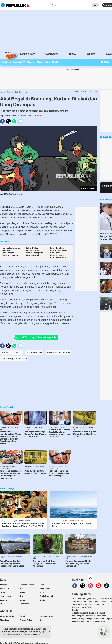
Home (2, 92)
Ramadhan (24, 604)
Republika (6, 62)
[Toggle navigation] (3, 5)
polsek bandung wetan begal (58, 352)
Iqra (22, 588)
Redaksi (23, 616)
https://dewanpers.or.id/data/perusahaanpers (22, 634)
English (43, 600)
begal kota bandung (34, 352)
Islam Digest (45, 588)
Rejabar (10, 92)
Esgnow (4, 600)
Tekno (23, 596)
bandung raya (28, 54)
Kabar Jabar (52, 54)
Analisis (23, 592)
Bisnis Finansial (46, 596)
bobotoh (92, 54)
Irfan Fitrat (37, 116)
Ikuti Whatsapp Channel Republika (36, 337)
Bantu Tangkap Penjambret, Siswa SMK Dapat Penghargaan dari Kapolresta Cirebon (59, 253)
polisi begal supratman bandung (14, 359)
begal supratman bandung (11, 352)
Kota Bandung (21, 92)
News (8, 53)
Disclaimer (4, 620)
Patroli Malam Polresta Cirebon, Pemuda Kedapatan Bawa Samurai (35, 252)
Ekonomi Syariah (27, 585)
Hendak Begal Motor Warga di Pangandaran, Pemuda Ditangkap (11, 252)
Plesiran (72, 54)
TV (1, 604)
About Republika (7, 616)
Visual (23, 600)
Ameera (3, 585)
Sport (42, 592)
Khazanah (4, 588)
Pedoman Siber (46, 616)
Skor (42, 585)
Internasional (5, 596)
